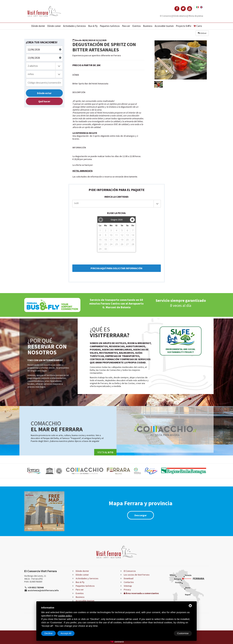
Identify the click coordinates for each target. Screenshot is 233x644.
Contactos (129, 582)
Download (129, 578)
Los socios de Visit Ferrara (137, 575)
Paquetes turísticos (110, 26)
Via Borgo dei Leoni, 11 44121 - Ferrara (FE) (35, 577)
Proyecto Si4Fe (184, 26)
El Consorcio (166, 16)
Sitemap (128, 586)
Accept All (183, 633)
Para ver (126, 26)
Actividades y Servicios (75, 26)
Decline (166, 633)
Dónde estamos (180, 16)
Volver (202, 33)
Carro (198, 26)
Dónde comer (54, 26)
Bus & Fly (93, 26)
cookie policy (65, 616)
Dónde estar (44, 93)
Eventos (137, 26)
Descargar (141, 515)
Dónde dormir (38, 26)
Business (148, 26)
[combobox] (44, 66)
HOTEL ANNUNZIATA (83, 171)
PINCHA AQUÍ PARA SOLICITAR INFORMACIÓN (116, 268)
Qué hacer (44, 101)
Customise (50, 633)
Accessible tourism (164, 26)
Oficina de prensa (196, 16)
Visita (105, 452)
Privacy (127, 590)
